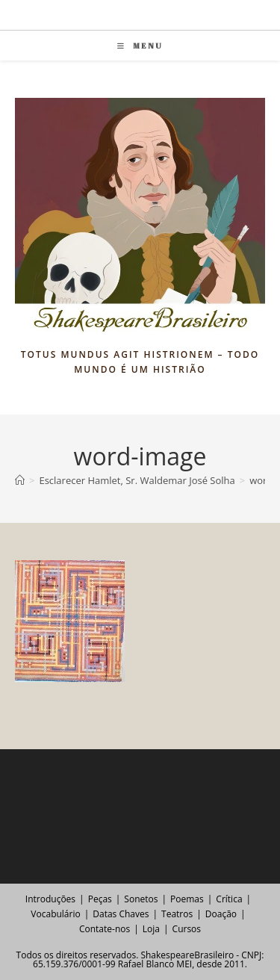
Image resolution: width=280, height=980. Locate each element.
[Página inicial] (20, 480)
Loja (151, 929)
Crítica (229, 899)
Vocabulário (55, 914)
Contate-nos (105, 929)
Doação (221, 914)
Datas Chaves (121, 914)
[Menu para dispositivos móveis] (140, 46)
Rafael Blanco (146, 964)
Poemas (187, 899)
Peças (100, 899)
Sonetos (141, 899)
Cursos (187, 929)
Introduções (50, 899)
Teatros (177, 914)
